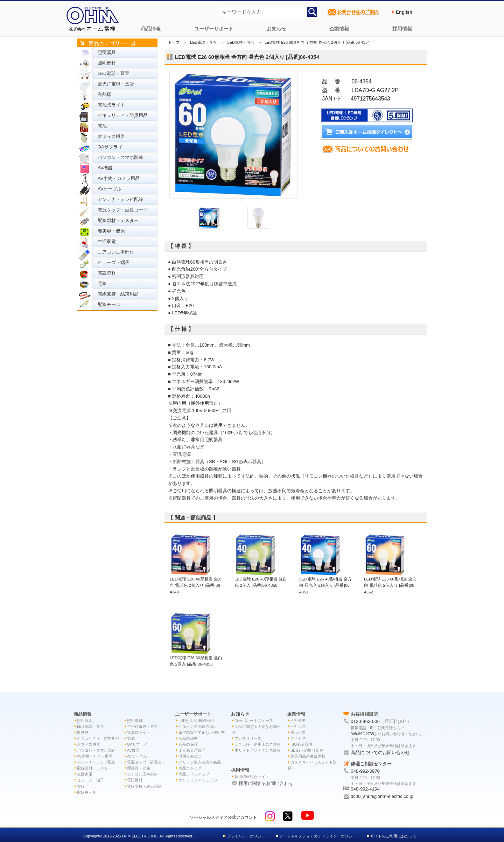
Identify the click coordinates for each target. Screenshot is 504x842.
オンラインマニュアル (198, 780)
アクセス (298, 738)
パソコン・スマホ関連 (120, 157)
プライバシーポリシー (246, 836)
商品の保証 (188, 744)
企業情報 (339, 29)
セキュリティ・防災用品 (123, 115)
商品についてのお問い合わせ (380, 753)
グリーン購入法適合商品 (200, 762)
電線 (102, 283)
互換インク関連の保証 (198, 726)
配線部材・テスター (118, 220)
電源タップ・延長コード (123, 210)
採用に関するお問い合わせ (266, 783)
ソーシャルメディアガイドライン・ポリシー (318, 836)
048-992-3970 (365, 771)
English (404, 12)
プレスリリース (248, 738)
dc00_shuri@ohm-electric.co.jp (382, 796)
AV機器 (105, 168)
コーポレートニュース (254, 721)
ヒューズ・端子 (114, 262)
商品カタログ (190, 768)
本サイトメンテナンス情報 (258, 750)
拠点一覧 (298, 732)
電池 (102, 126)
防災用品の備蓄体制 (308, 756)
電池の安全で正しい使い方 (202, 732)
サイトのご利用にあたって (393, 836)
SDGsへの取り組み (307, 750)
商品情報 (151, 29)
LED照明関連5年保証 (197, 721)
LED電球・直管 (113, 73)
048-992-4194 (365, 789)
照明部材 (107, 63)
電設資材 (107, 273)
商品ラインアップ (194, 774)
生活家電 (107, 241)
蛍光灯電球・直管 (116, 84)
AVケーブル (110, 189)
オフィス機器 (111, 136)
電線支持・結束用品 (118, 294)
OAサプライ (110, 147)
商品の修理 (188, 738)
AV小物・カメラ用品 (119, 178)
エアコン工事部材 (116, 252)
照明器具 (107, 52)
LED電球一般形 (241, 42)
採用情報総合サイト (252, 777)
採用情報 (402, 29)
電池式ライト (111, 105)
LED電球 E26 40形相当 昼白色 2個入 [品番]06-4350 (261, 579)
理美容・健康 (111, 231)
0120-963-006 (365, 721)
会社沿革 (298, 726)
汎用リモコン (190, 756)
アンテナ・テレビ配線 (120, 199)
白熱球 (104, 94)
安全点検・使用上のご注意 (258, 744)
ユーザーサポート (214, 29)
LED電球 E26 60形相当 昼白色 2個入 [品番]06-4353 (196, 657)
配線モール (109, 304)
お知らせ (276, 29)
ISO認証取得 (301, 744)
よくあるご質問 (192, 750)
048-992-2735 (362, 734)
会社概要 (298, 721)
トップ (174, 42)
